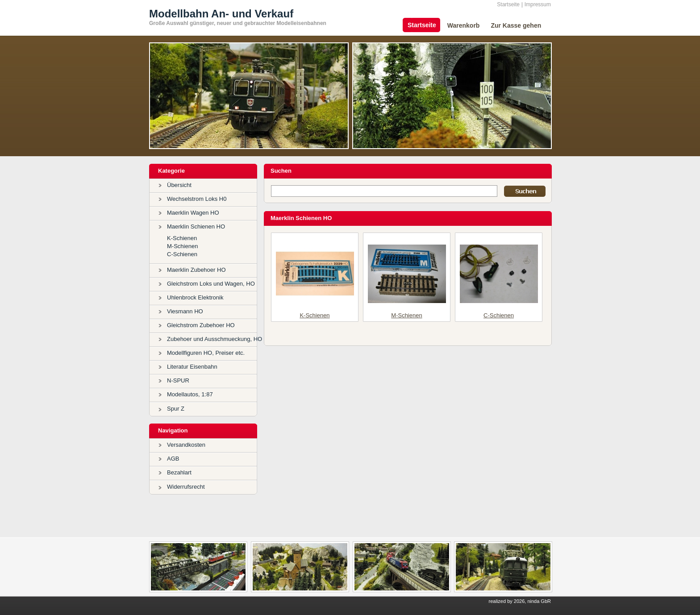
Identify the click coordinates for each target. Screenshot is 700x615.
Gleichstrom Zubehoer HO (201, 325)
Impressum (538, 4)
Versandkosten (186, 445)
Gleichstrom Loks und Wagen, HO (211, 284)
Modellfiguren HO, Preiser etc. (206, 353)
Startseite (508, 4)
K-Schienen (182, 238)
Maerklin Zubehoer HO (196, 270)
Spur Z (176, 409)
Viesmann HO (185, 311)
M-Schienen (182, 246)
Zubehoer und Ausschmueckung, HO (215, 339)
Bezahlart (179, 472)
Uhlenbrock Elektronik (195, 297)
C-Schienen (182, 254)
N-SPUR (178, 380)
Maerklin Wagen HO (193, 213)
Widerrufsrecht (186, 487)
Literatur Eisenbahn (192, 367)
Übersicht (179, 185)
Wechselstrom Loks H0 (197, 199)
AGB (173, 459)
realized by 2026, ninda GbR (520, 601)
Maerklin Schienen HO (196, 226)
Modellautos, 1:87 (190, 394)
